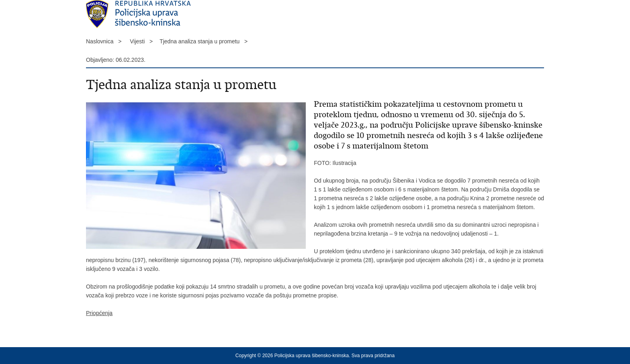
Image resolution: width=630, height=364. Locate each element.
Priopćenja (99, 313)
